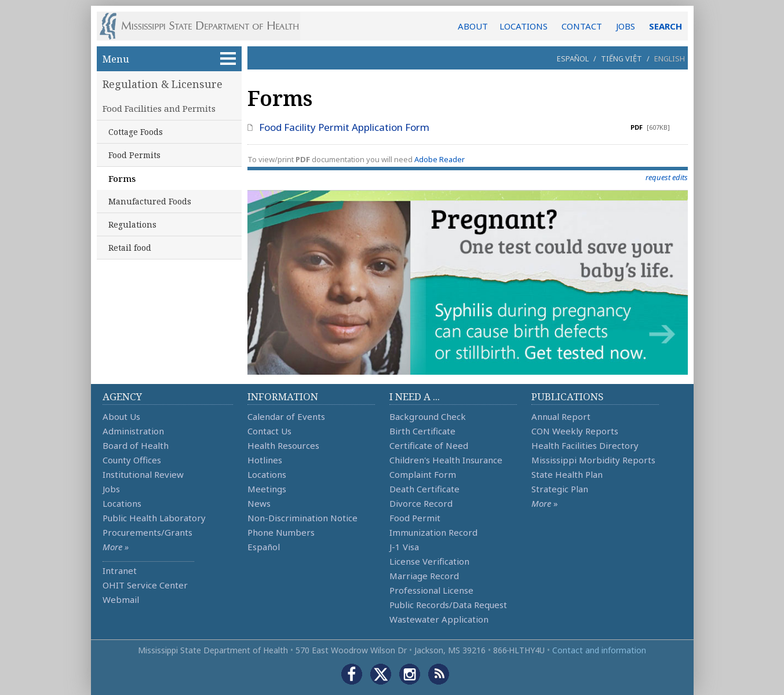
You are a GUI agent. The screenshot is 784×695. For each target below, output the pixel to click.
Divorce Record (421, 503)
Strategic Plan (560, 489)
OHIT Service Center (145, 585)
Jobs (111, 489)
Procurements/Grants (147, 532)
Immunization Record (433, 532)
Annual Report (561, 416)
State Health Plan (567, 474)
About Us (121, 416)
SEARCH (666, 26)
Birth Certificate (422, 431)
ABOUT (473, 26)
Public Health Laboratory (154, 518)
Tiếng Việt (621, 58)
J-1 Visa (404, 547)
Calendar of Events (286, 416)
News (259, 503)
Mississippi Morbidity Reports (593, 460)
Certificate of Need (429, 445)
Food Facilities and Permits (159, 108)
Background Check (428, 416)
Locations (122, 503)
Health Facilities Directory (585, 445)
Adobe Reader (440, 159)
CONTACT (582, 26)
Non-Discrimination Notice (302, 518)
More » (116, 547)
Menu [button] (169, 59)
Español (573, 58)
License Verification (429, 561)
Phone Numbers (281, 532)
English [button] (670, 58)
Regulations (132, 224)
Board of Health (136, 445)
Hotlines (265, 460)
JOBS (626, 26)
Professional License (431, 590)
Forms (122, 178)
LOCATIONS (524, 26)
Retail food (130, 248)
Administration (133, 431)
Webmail (121, 599)
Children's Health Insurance (446, 460)
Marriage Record (424, 576)
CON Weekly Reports (575, 431)
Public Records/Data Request (448, 605)
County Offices (132, 460)
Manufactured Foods (150, 201)
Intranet (120, 570)
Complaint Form (423, 474)
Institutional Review (143, 474)
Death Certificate (424, 489)
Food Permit (415, 518)
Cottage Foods (136, 132)
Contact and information (599, 650)
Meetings (267, 489)
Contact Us (269, 431)
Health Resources (283, 445)
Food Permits (134, 155)
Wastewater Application (439, 619)
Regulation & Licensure (163, 84)
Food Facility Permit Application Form (344, 127)
